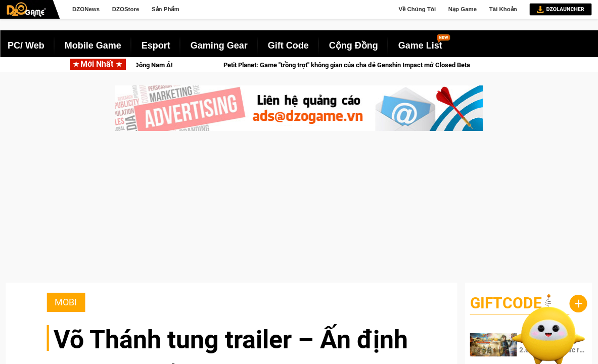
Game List (420, 45)
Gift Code (288, 45)
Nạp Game (463, 9)
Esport (156, 45)
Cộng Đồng (354, 45)
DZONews (86, 9)
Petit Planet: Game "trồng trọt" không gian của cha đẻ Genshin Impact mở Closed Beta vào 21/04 (385, 65)
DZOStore (126, 9)
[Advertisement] (299, 212)
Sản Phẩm (166, 9)
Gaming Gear (219, 45)
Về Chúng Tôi (418, 9)
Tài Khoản (503, 9)
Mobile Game (93, 45)
